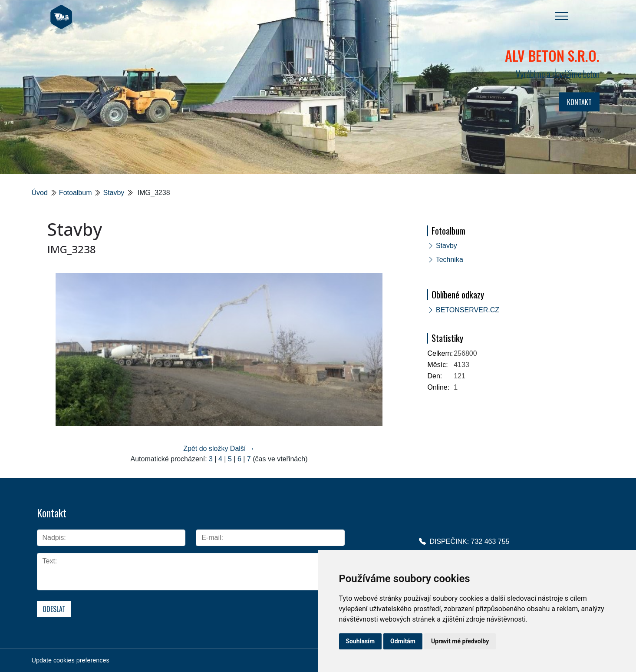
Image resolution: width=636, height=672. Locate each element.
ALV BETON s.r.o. (552, 55)
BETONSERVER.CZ (468, 310)
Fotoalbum (76, 193)
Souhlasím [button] (361, 641)
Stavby (114, 193)
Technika (450, 260)
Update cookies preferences (71, 660)
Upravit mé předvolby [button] (460, 641)
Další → (242, 449)
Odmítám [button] (403, 641)
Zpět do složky (206, 449)
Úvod (40, 193)
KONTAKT (579, 102)
